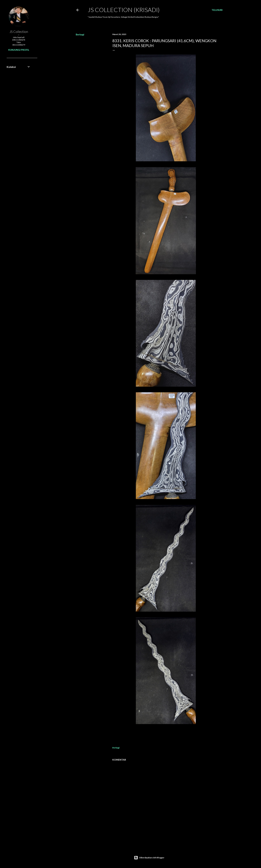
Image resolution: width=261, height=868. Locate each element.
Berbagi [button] (80, 34)
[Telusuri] (217, 10)
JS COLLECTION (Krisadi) (124, 10)
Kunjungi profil (19, 50)
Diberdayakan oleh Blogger (149, 858)
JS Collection (19, 32)
